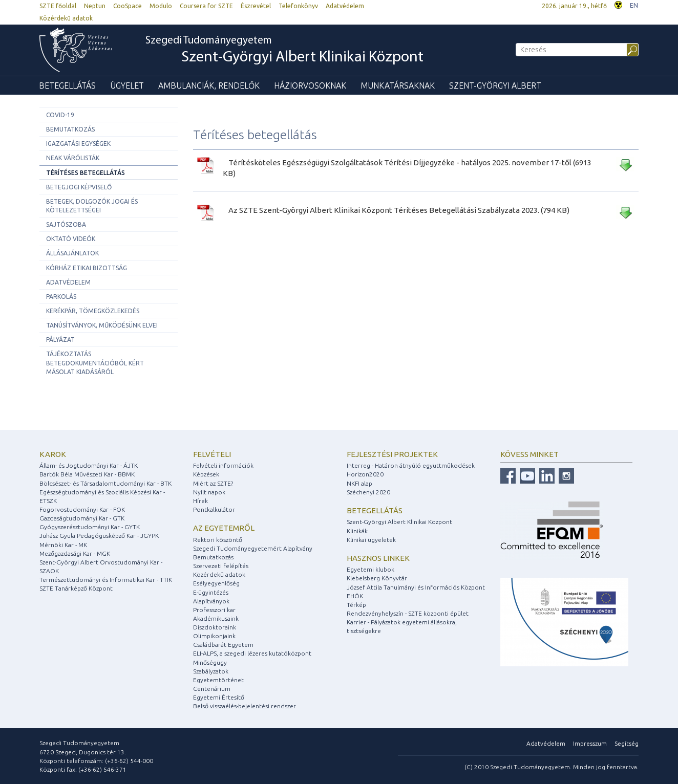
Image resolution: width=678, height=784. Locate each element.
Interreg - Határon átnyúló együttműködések (411, 465)
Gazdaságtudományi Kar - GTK (82, 518)
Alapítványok (211, 601)
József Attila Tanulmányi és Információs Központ (416, 587)
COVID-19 (60, 115)
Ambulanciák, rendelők (209, 85)
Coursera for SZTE (206, 6)
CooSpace (128, 6)
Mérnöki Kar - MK (63, 545)
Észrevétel (256, 6)
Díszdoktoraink (215, 627)
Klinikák (357, 531)
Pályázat (60, 340)
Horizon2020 (365, 474)
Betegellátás (67, 85)
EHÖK (355, 596)
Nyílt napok (209, 492)
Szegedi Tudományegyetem (284, 51)
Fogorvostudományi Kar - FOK (82, 509)
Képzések (206, 474)
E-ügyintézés (211, 592)
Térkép (356, 605)
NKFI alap (359, 483)
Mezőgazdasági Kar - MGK (75, 553)
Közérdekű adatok (66, 18)
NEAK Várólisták (73, 158)
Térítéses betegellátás (86, 173)
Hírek (200, 501)
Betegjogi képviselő (79, 187)
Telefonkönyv (298, 6)
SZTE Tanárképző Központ (76, 588)
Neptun (95, 6)
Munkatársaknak (398, 85)
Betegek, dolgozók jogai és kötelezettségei (92, 206)
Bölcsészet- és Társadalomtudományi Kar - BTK (105, 483)
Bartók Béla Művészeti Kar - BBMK (87, 474)
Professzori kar (214, 610)
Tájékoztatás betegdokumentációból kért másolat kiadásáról (95, 363)
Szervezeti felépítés (221, 566)
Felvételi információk (223, 465)
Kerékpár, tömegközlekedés (93, 311)
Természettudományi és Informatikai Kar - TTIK (106, 580)
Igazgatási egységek (78, 144)
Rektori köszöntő (218, 540)
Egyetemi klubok (370, 569)
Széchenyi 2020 (368, 492)
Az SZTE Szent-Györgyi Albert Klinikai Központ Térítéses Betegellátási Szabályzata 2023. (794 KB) (399, 210)
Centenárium (212, 689)
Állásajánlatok (72, 253)
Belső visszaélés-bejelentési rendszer (245, 706)
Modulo (161, 6)
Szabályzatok (211, 671)
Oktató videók (71, 239)
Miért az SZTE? (213, 483)
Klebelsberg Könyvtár (377, 578)
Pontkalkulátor (214, 509)
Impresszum (590, 743)
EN (634, 5)
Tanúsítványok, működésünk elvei (102, 325)
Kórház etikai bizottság (87, 268)
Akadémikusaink (216, 618)
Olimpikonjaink (214, 636)
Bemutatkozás (70, 129)
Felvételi (212, 454)
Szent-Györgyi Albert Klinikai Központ (399, 522)
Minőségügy (210, 662)
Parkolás (61, 297)
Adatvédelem (345, 6)
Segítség (627, 743)
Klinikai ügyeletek (371, 540)
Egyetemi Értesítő (219, 697)
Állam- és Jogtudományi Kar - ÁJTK (89, 465)
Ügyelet (127, 85)
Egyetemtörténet (218, 680)
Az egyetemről (224, 528)
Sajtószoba (66, 224)
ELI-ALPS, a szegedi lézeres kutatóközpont (252, 653)
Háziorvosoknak (310, 85)
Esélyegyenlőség (216, 583)
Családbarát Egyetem (223, 645)
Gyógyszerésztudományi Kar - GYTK (90, 527)
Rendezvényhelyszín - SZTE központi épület (408, 613)
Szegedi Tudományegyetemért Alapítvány (253, 548)
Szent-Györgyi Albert (495, 85)
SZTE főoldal (58, 6)
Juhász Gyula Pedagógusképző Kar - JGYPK (99, 536)
